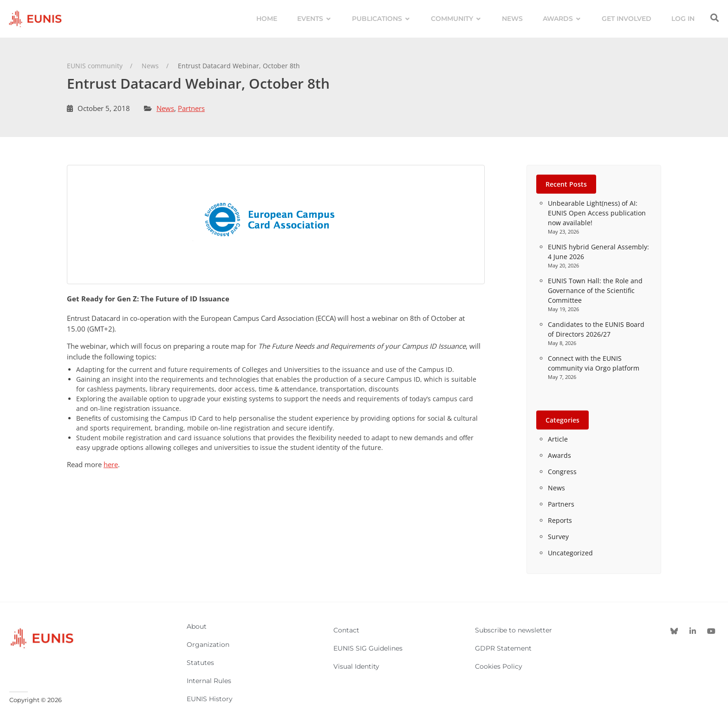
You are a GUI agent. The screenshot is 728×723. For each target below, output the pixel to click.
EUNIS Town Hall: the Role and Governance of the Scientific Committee (595, 290)
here (111, 464)
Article (558, 439)
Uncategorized (570, 553)
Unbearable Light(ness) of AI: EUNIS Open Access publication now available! (597, 213)
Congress (562, 472)
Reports (560, 520)
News (165, 108)
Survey (558, 537)
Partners (191, 108)
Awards (559, 455)
